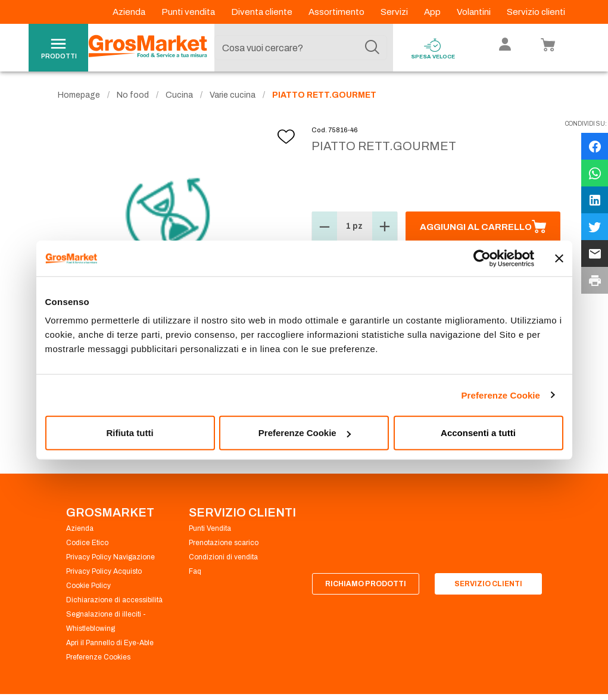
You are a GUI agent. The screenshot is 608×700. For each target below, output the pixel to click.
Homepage (79, 96)
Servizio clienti (536, 12)
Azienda (130, 12)
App (433, 12)
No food (133, 96)
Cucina (179, 96)
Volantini (475, 12)
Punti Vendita (210, 529)
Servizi (395, 12)
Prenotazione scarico (224, 543)
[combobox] (301, 48)
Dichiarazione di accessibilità (114, 601)
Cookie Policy (88, 586)
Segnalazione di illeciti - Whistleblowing (106, 622)
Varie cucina (233, 96)
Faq (195, 572)
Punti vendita (189, 12)
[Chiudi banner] (559, 258)
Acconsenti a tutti (478, 433)
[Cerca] (372, 48)
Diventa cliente (263, 12)
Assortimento (337, 12)
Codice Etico (87, 543)
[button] (325, 228)
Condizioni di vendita (223, 558)
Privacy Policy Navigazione (110, 558)
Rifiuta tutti (130, 433)
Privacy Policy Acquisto (104, 572)
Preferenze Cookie (501, 395)
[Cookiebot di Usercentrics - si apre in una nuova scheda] (482, 258)
